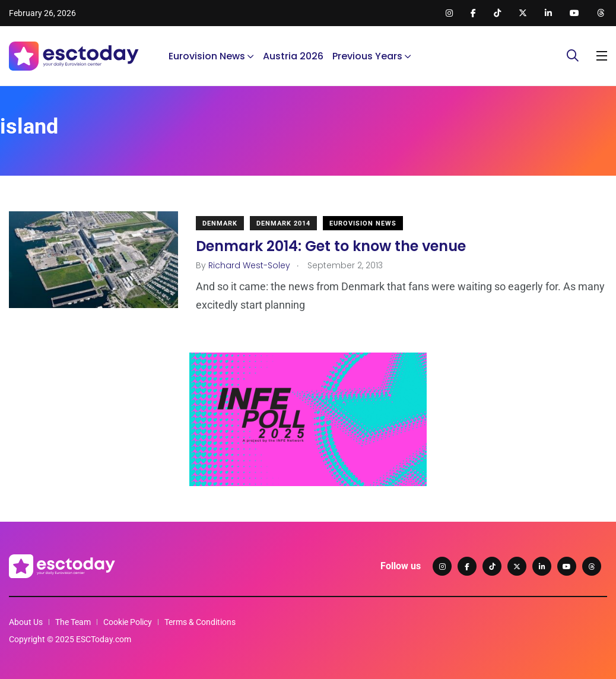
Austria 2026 (293, 56)
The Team (73, 622)
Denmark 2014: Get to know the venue (331, 246)
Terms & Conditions (200, 622)
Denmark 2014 (283, 223)
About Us (26, 622)
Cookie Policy (128, 622)
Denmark (220, 223)
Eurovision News (207, 56)
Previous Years (367, 56)
